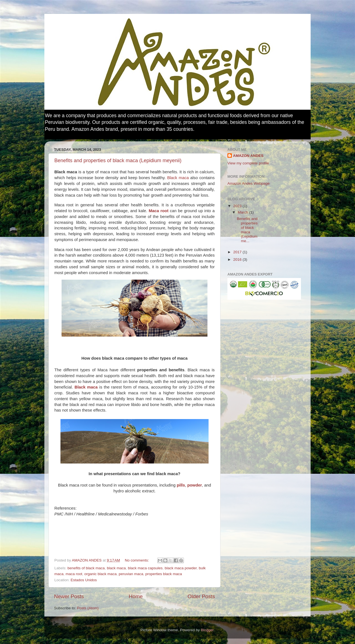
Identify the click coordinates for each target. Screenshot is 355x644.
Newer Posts (69, 596)
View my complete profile (248, 163)
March (243, 212)
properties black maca (164, 574)
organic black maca (100, 574)
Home (136, 596)
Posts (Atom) (88, 608)
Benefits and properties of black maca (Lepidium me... (247, 230)
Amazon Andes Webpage (248, 183)
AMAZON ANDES (248, 156)
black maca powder (181, 568)
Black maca (178, 178)
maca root (74, 574)
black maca (116, 568)
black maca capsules (145, 568)
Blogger (207, 630)
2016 (238, 260)
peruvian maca (131, 574)
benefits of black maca (86, 568)
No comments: (137, 560)
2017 (238, 252)
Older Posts (201, 596)
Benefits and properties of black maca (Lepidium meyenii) (118, 161)
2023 (238, 206)
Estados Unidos (84, 580)
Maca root (159, 211)
